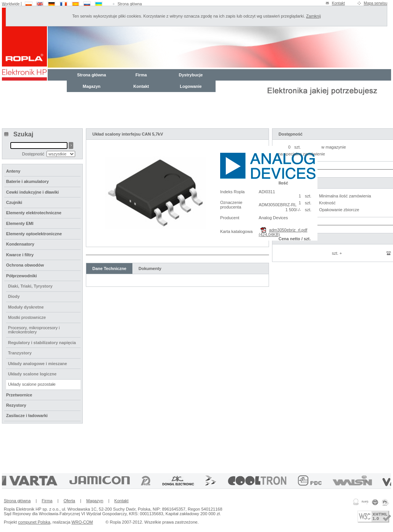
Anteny (13, 171)
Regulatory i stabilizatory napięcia (42, 343)
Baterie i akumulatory (27, 181)
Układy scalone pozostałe (32, 384)
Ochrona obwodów (25, 265)
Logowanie (191, 86)
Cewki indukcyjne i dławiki (32, 192)
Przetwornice (19, 395)
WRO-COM (82, 522)
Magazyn (92, 86)
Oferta (69, 501)
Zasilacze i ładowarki (27, 416)
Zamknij (313, 16)
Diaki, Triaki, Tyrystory (30, 286)
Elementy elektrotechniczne (34, 213)
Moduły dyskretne (26, 307)
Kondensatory (20, 244)
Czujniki (14, 202)
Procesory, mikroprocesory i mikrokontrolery (34, 330)
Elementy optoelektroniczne (34, 234)
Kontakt (338, 3)
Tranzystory (20, 353)
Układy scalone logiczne (32, 374)
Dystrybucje (191, 75)
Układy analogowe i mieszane (38, 364)
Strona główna (130, 4)
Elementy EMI (20, 223)
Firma (141, 75)
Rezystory (16, 405)
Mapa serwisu (375, 3)
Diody (14, 296)
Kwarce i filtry (20, 255)
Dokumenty (150, 268)
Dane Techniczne (109, 268)
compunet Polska (34, 522)
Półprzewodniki (22, 276)
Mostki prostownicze (27, 317)
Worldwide (11, 4)
